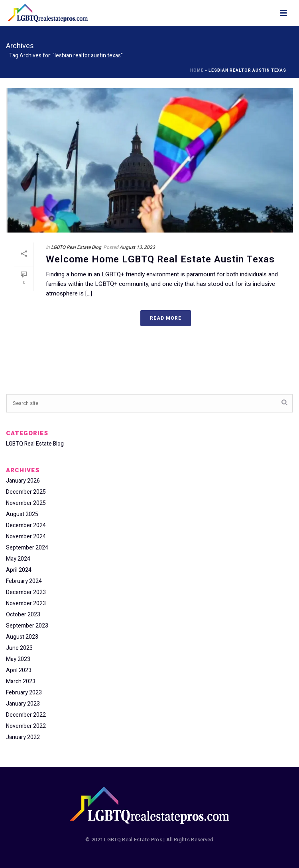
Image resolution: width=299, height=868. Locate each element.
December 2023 (26, 592)
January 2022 (23, 737)
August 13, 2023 (137, 247)
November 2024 (26, 537)
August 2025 (22, 514)
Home (197, 70)
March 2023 (21, 682)
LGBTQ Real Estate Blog (76, 247)
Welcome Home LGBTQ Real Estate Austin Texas (160, 259)
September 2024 (27, 548)
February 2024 (24, 581)
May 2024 (18, 559)
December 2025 (26, 492)
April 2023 (19, 671)
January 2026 (23, 481)
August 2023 (22, 637)
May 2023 (18, 659)
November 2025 (26, 503)
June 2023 (19, 648)
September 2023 (27, 626)
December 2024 (26, 526)
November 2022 (26, 726)
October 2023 (23, 615)
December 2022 (26, 715)
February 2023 (24, 693)
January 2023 (23, 704)
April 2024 (19, 570)
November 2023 (26, 604)
